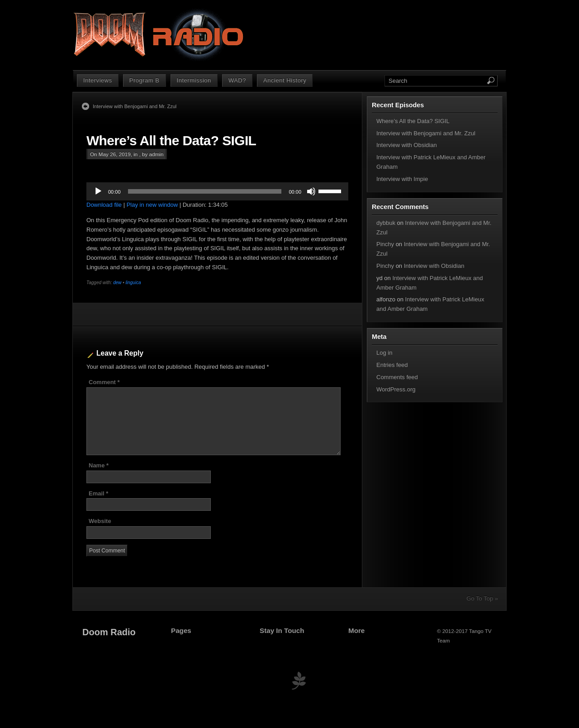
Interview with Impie (402, 179)
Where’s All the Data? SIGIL (171, 140)
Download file (104, 205)
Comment (104, 382)
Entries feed (392, 365)
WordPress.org (396, 389)
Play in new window (152, 205)
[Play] (98, 191)
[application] (217, 191)
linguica (133, 283)
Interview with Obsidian (407, 145)
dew (117, 283)
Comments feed (397, 377)
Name (99, 465)
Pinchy (385, 244)
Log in (384, 353)
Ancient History (285, 80)
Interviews (98, 80)
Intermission (194, 80)
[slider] (205, 191)
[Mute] (311, 191)
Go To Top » (482, 598)
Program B (145, 80)
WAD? (237, 80)
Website (100, 521)
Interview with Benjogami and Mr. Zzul (135, 106)
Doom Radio (109, 632)
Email (98, 493)
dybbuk (386, 223)
